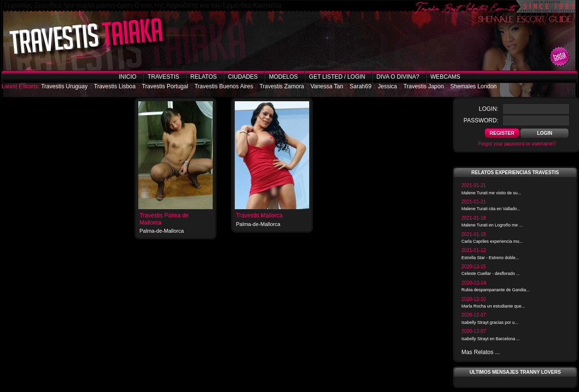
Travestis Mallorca (259, 215)
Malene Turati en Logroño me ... (492, 225)
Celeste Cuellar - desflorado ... (491, 273)
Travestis (163, 77)
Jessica (387, 86)
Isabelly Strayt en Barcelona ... (491, 339)
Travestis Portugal (165, 86)
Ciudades (243, 77)
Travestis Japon (423, 86)
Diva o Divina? (398, 77)
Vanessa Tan (327, 86)
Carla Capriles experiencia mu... (492, 241)
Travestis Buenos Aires (224, 86)
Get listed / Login (337, 77)
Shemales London (474, 86)
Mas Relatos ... (481, 352)
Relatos (204, 77)
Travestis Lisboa (115, 86)
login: (489, 109)
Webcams (446, 77)
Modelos (283, 77)
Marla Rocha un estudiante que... (493, 306)
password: (481, 120)
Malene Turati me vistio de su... (491, 193)
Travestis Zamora (282, 86)
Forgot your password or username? (517, 144)
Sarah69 (360, 86)
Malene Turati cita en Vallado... (491, 209)
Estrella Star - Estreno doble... (490, 258)
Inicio (127, 77)
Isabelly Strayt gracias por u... (490, 322)
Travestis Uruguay (64, 86)
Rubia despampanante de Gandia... (495, 290)
